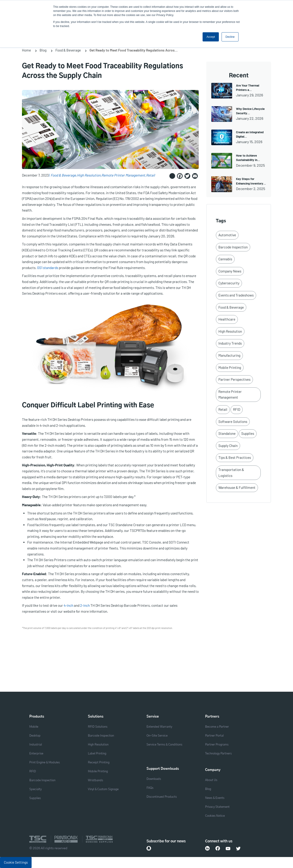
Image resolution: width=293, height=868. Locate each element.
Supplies (248, 433)
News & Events (215, 798)
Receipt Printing (99, 763)
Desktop (35, 736)
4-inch (69, 605)
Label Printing (97, 754)
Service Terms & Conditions (164, 745)
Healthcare (227, 319)
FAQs (150, 788)
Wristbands (95, 780)
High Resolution (89, 175)
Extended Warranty (159, 727)
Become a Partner (217, 727)
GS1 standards (48, 268)
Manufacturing (229, 355)
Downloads (154, 779)
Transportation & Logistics (231, 473)
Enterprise (36, 754)
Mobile (34, 727)
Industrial (36, 745)
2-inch (85, 605)
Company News (230, 271)
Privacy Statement (217, 807)
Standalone (227, 433)
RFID (237, 409)
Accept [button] (211, 37)
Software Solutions (233, 422)
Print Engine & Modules (45, 763)
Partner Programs (217, 745)
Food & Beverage (68, 50)
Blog (43, 50)
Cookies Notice (215, 816)
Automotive (227, 235)
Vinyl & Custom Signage (103, 789)
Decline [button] (230, 37)
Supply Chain (228, 446)
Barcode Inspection (233, 247)
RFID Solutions (98, 727)
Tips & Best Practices (235, 457)
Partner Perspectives (234, 379)
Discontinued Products (162, 797)
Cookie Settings (16, 862)
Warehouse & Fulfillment (237, 487)
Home (26, 50)
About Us (211, 780)
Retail (151, 175)
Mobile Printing (230, 367)
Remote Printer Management (123, 175)
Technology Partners (218, 754)
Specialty (35, 789)
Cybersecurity (229, 283)
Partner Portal (214, 736)
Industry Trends (230, 343)
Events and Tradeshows (236, 295)
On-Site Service (157, 736)
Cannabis (225, 259)
